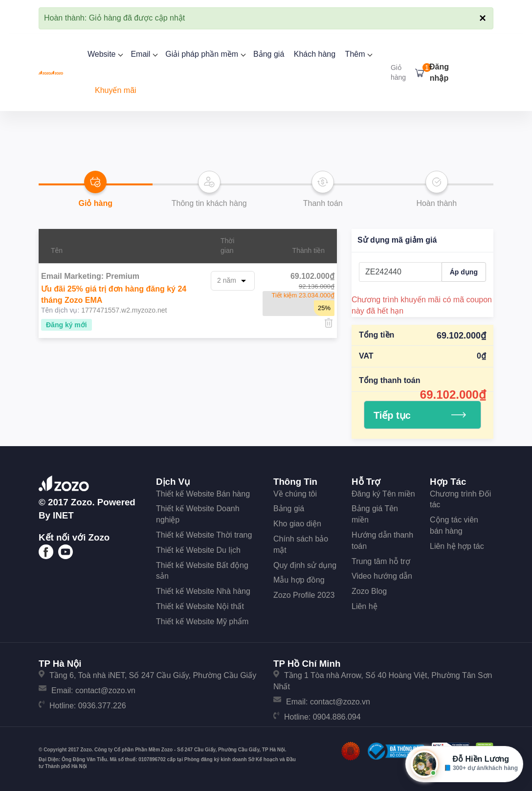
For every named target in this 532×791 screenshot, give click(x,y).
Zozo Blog (369, 591)
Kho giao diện (297, 524)
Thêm (358, 54)
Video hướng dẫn (382, 576)
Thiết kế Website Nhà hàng (203, 591)
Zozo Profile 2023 (304, 595)
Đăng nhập (439, 72)
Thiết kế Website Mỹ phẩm (202, 621)
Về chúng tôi (295, 494)
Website (104, 54)
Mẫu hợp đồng (299, 580)
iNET (63, 515)
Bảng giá (269, 54)
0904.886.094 (337, 717)
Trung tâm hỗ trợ (381, 561)
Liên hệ (365, 606)
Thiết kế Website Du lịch (198, 550)
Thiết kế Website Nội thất (200, 606)
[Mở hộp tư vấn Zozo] (464, 764)
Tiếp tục (420, 415)
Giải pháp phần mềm (204, 54)
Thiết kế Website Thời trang (204, 535)
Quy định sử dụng (305, 565)
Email (143, 54)
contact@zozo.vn (105, 690)
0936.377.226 (102, 706)
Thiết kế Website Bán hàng (203, 494)
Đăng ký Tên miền (383, 494)
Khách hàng (315, 54)
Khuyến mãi (116, 90)
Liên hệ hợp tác (457, 546)
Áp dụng (464, 272)
